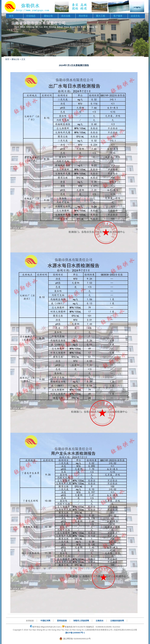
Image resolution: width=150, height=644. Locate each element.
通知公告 (48, 16)
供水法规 (66, 16)
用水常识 (83, 16)
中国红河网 (45, 621)
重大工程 (100, 16)
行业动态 (31, 16)
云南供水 (100, 621)
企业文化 (135, 16)
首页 (11, 16)
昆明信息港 (62, 621)
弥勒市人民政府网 (81, 621)
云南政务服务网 (117, 621)
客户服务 (118, 16)
